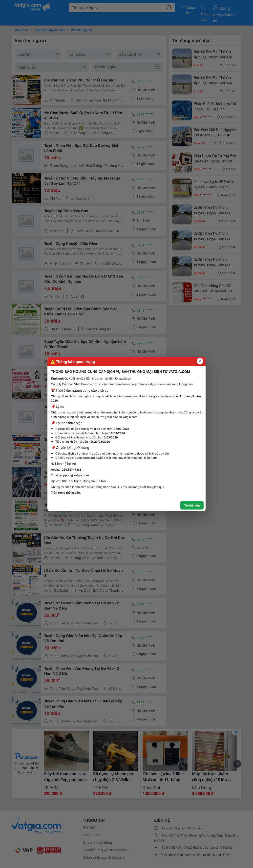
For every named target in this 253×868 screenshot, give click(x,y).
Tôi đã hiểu (192, 505)
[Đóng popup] (200, 361)
